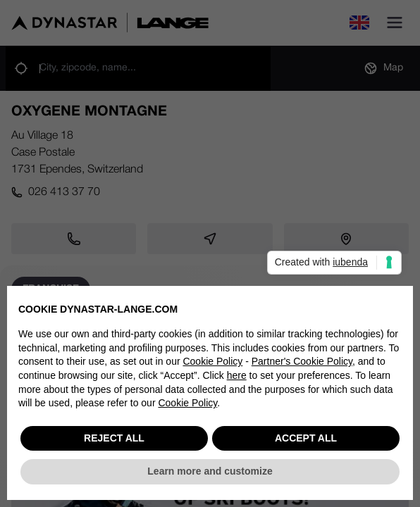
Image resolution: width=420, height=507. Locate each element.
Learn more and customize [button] (210, 472)
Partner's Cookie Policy (302, 363)
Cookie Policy (212, 363)
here (237, 376)
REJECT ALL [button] (114, 439)
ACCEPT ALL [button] (306, 439)
